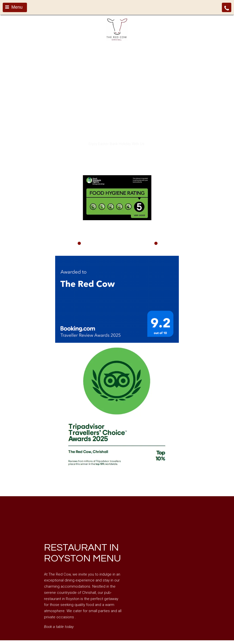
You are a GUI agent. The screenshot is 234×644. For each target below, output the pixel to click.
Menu (14, 7)
